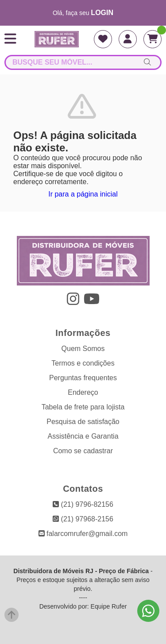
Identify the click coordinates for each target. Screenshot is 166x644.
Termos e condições (83, 363)
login (102, 13)
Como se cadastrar (83, 451)
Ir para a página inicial (83, 194)
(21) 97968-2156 (83, 519)
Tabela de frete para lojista (83, 407)
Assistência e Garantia (83, 436)
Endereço (83, 392)
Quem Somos (83, 349)
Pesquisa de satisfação (83, 422)
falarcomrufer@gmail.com (83, 534)
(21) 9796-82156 (83, 504)
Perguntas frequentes (83, 378)
